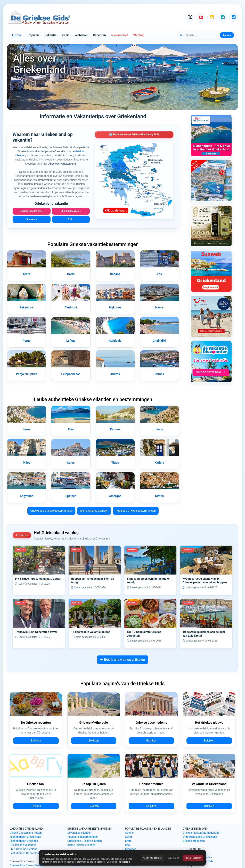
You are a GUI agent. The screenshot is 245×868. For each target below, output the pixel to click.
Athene (129, 833)
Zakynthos (27, 307)
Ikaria (159, 429)
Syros (71, 463)
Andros (115, 374)
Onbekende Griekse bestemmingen (51, 511)
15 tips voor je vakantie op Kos (91, 632)
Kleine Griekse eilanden (94, 511)
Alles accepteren (193, 858)
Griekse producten (194, 841)
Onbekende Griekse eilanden (85, 841)
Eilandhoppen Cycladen (24, 841)
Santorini (71, 307)
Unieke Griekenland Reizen (26, 833)
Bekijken (36, 741)
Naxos (159, 307)
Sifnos (160, 496)
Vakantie (51, 35)
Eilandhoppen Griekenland (25, 837)
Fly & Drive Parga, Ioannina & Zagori (38, 579)
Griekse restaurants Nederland (201, 833)
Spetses (71, 496)
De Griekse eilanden (79, 833)
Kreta (27, 274)
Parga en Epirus (27, 374)
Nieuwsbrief (120, 35)
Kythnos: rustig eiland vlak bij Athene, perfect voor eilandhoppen (205, 580)
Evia (71, 429)
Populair (33, 35)
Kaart (66, 35)
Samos (159, 374)
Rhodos (115, 274)
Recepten (99, 35)
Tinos (115, 463)
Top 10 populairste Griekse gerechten (144, 634)
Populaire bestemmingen (83, 837)
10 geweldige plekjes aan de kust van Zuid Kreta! (204, 634)
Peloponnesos (71, 374)
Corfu (71, 274)
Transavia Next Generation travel (36, 632)
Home (17, 35)
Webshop (81, 35)
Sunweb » (32, 219)
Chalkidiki (159, 341)
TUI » (71, 219)
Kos (159, 274)
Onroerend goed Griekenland (200, 837)
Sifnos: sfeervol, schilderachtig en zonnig (149, 580)
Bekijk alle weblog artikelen (122, 660)
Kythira (159, 463)
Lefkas (71, 341)
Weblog (138, 35)
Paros (27, 341)
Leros (27, 429)
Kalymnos (27, 496)
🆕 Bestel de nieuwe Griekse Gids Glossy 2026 (134, 134)
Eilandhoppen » (71, 211)
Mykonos (115, 307)
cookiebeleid (124, 862)
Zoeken (227, 35)
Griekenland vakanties (23, 845)
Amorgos (115, 496)
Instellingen (173, 858)
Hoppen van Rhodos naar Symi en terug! (92, 580)
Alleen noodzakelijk (153, 858)
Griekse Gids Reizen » (32, 211)
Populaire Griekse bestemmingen (136, 511)
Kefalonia (115, 341)
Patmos (115, 429)
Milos (27, 463)
